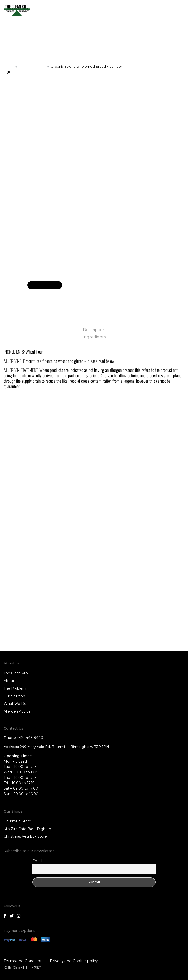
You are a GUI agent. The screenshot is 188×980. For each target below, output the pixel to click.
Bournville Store (17, 821)
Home (9, 66)
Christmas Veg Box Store (25, 836)
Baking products (32, 66)
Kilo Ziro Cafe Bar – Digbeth (27, 829)
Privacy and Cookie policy (74, 961)
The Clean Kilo (16, 673)
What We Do (15, 704)
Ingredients (94, 337)
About (9, 681)
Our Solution (14, 696)
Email (37, 861)
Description (94, 330)
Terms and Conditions (24, 961)
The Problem (15, 688)
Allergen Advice (17, 711)
